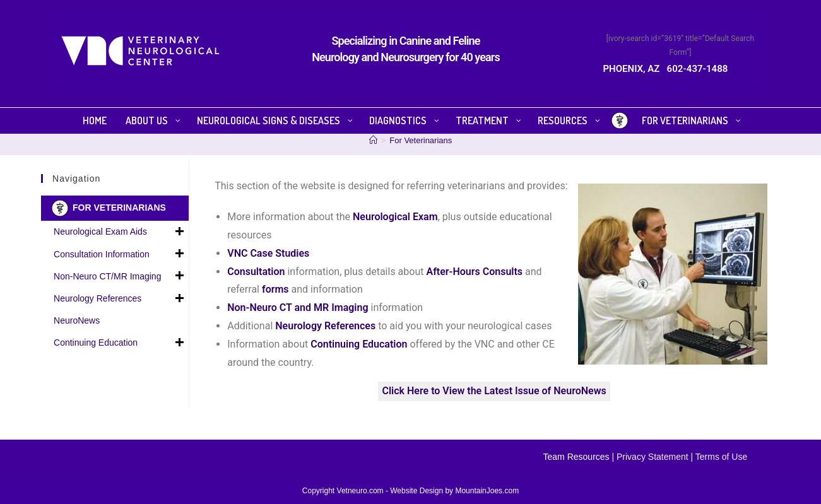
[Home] (373, 140)
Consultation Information (120, 254)
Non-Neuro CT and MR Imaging (298, 308)
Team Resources (576, 457)
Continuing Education (120, 343)
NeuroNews (77, 320)
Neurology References (120, 299)
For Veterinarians (421, 140)
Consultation (256, 272)
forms (275, 289)
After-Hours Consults (474, 272)
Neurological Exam (395, 217)
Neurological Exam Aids (120, 232)
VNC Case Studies (268, 253)
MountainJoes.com (487, 491)
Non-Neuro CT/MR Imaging (120, 276)
